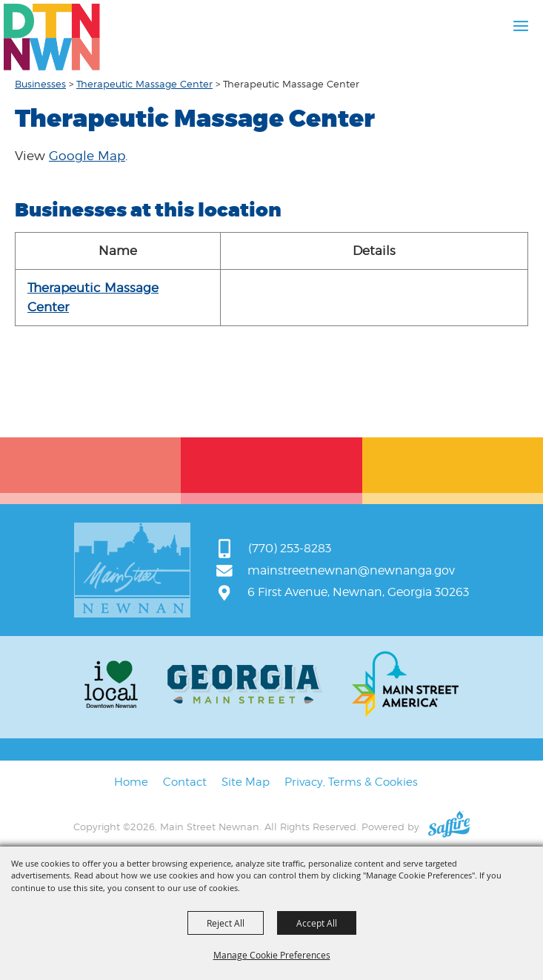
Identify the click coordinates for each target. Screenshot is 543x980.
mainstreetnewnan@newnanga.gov (351, 570)
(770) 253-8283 (290, 548)
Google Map (87, 156)
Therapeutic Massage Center (144, 84)
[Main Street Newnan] (52, 37)
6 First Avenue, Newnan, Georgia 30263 (358, 592)
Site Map (246, 782)
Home (131, 782)
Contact (185, 782)
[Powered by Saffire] (449, 827)
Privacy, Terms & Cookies (351, 782)
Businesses (40, 84)
